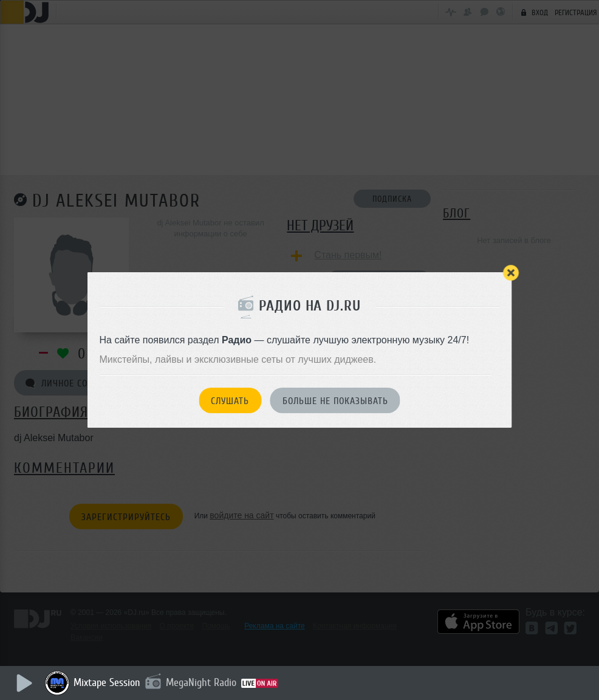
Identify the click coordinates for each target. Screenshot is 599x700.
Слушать (230, 401)
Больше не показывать (335, 401)
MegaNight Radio (202, 682)
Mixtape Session (108, 682)
